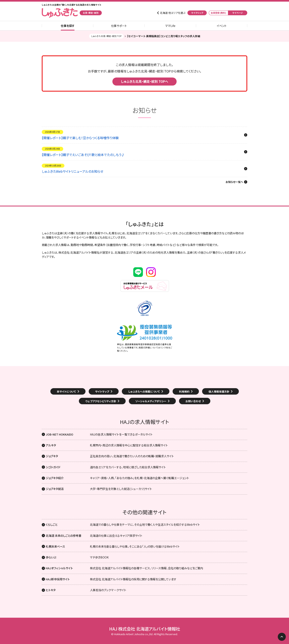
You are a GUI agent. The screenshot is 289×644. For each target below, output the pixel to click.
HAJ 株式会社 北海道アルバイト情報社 (145, 629)
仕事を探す (68, 26)
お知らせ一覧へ (234, 182)
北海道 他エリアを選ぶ (173, 13)
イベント (222, 26)
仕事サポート (119, 26)
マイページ (238, 13)
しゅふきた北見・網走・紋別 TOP (106, 36)
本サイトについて (66, 391)
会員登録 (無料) (218, 13)
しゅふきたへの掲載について (144, 391)
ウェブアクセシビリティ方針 (101, 401)
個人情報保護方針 (219, 391)
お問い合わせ (193, 401)
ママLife (170, 26)
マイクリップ (197, 13)
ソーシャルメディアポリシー (151, 401)
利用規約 (184, 391)
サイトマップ (102, 391)
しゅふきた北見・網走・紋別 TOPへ (144, 81)
